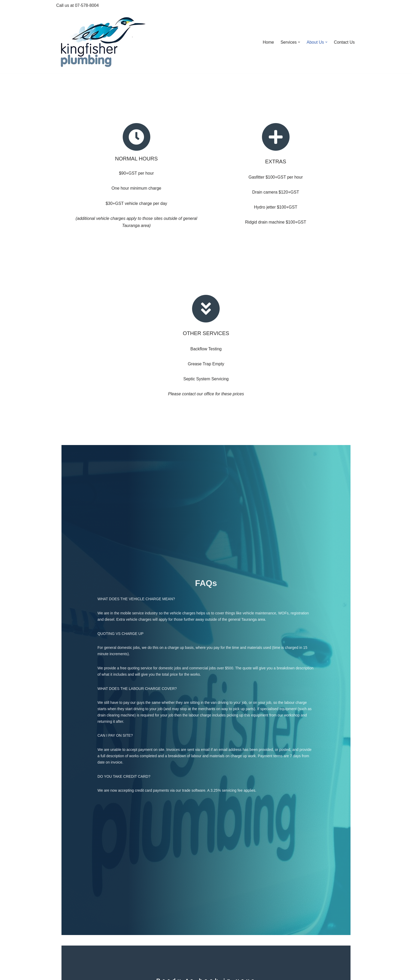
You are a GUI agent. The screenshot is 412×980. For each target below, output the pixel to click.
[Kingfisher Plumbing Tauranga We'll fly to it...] (102, 42)
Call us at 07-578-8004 (78, 5)
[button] (299, 42)
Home (268, 42)
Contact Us (344, 42)
